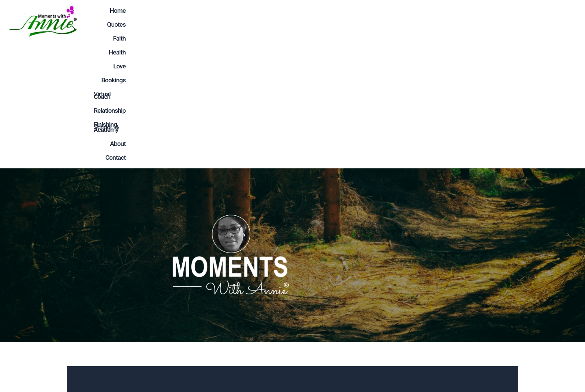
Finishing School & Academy (477, 21)
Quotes (214, 21)
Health (266, 21)
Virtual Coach (364, 21)
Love (292, 21)
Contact (565, 21)
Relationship (410, 21)
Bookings (322, 21)
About (536, 21)
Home (185, 21)
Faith (241, 21)
